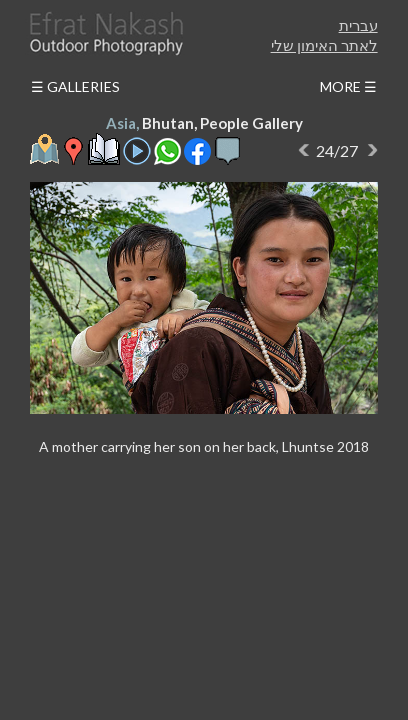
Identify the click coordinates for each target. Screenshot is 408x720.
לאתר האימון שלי (324, 45)
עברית (358, 25)
